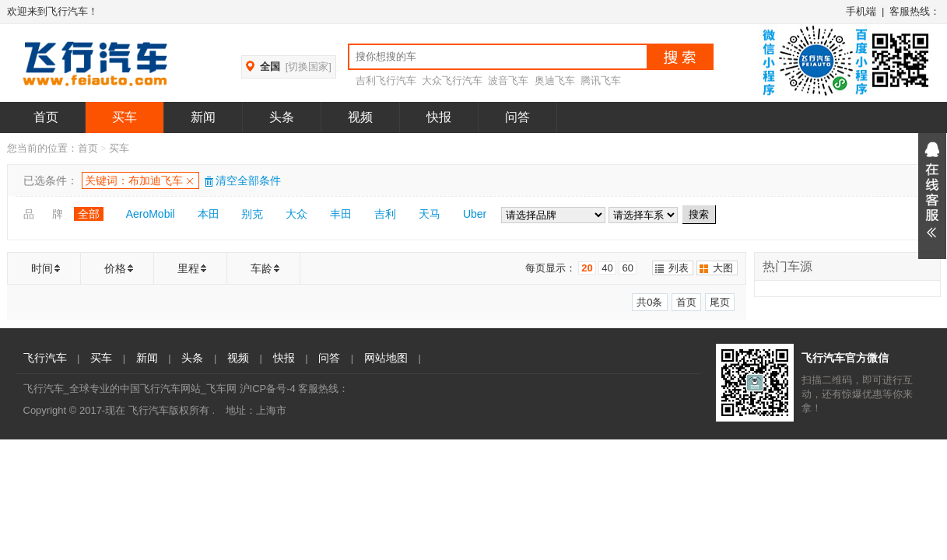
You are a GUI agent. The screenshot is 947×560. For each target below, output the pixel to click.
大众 (296, 214)
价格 (115, 268)
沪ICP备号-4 (268, 388)
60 (627, 268)
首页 (46, 117)
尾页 (720, 302)
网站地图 (386, 358)
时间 (42, 268)
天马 (430, 214)
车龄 (261, 268)
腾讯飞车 (601, 80)
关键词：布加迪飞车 (134, 180)
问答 (517, 117)
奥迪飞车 (555, 80)
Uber (475, 214)
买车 (125, 117)
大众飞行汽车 (452, 80)
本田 (209, 214)
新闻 (203, 117)
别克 (252, 214)
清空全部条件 (242, 180)
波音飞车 (508, 80)
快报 (439, 117)
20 (587, 268)
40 (607, 268)
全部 (89, 214)
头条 (282, 117)
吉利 (385, 214)
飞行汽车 (45, 358)
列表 (679, 268)
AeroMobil (151, 214)
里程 (188, 268)
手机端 (861, 11)
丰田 (341, 214)
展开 (932, 196)
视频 (360, 117)
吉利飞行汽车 (386, 80)
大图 (723, 268)
